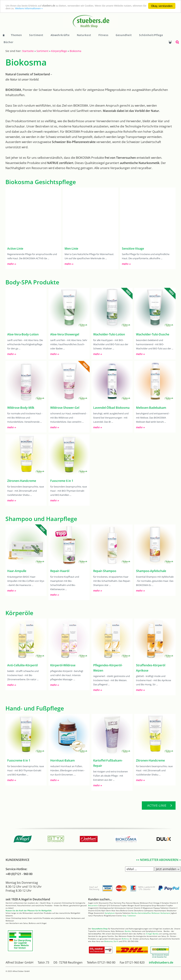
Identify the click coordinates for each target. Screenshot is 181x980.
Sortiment (36, 35)
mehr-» (12, 264)
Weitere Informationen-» (58, 9)
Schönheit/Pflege (151, 35)
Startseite (28, 51)
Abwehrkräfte (60, 35)
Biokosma (75, 51)
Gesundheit (124, 35)
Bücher (9, 42)
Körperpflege (59, 51)
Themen (16, 35)
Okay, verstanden (162, 6)
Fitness (103, 35)
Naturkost (84, 35)
